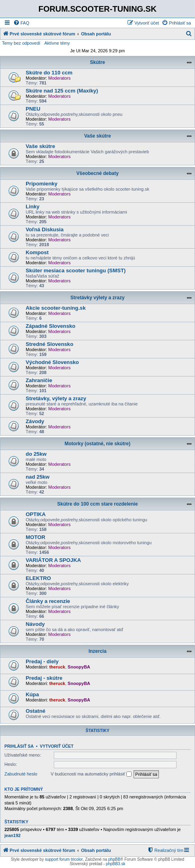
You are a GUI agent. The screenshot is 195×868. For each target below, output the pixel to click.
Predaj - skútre (44, 678)
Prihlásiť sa (19, 746)
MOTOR (36, 537)
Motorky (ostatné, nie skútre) (97, 444)
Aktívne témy (57, 43)
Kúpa (32, 694)
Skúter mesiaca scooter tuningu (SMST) (76, 270)
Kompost (37, 252)
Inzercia (98, 651)
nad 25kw (38, 477)
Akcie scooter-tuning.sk (56, 308)
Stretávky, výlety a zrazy (56, 398)
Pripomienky (42, 184)
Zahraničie (39, 380)
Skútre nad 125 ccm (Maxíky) (62, 91)
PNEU (33, 109)
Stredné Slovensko (50, 344)
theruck (57, 667)
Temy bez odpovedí (21, 43)
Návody (35, 624)
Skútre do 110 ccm (49, 73)
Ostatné (36, 711)
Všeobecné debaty (97, 173)
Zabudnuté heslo (21, 774)
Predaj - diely (42, 661)
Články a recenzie (48, 601)
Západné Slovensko (51, 326)
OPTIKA (36, 514)
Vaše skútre (98, 136)
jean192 (12, 835)
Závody (35, 421)
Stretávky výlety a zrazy (98, 298)
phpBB (114, 859)
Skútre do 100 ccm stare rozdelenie (98, 504)
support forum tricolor (64, 859)
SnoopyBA (79, 667)
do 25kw (36, 454)
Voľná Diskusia (45, 229)
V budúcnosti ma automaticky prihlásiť (91, 774)
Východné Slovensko (52, 362)
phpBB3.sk (116, 864)
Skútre (97, 62)
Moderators (59, 78)
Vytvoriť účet (57, 746)
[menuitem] (21, 23)
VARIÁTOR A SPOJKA (53, 560)
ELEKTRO (38, 578)
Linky (32, 207)
